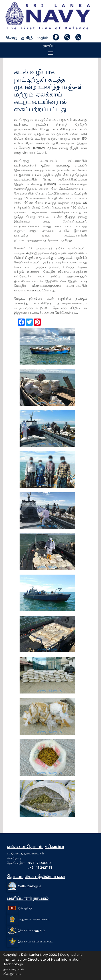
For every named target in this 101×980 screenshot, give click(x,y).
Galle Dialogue (30, 886)
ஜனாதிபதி (25, 908)
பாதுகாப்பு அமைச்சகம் (34, 919)
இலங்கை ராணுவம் (31, 930)
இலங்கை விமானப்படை (35, 941)
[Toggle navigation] (50, 53)
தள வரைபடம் (13, 969)
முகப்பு (49, 46)
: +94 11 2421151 (29, 868)
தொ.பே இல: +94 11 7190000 (29, 863)
